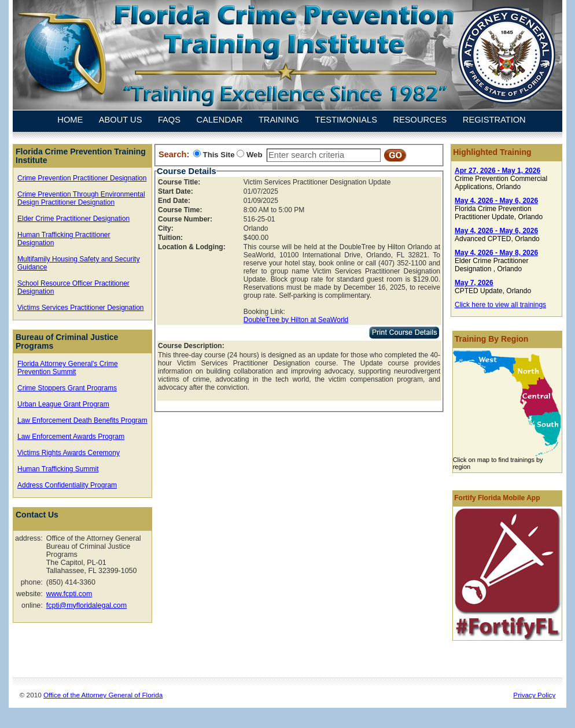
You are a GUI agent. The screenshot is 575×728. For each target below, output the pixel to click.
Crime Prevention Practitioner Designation (82, 178)
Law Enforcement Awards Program (71, 437)
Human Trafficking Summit (58, 469)
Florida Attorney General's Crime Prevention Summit (68, 368)
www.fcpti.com (69, 594)
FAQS (169, 120)
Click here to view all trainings (500, 305)
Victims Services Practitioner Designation (81, 308)
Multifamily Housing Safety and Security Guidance (78, 263)
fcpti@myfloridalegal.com (86, 605)
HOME (70, 120)
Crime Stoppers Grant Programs (67, 388)
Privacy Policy (534, 695)
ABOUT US (121, 120)
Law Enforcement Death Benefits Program (82, 420)
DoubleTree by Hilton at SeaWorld (296, 320)
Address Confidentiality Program (67, 485)
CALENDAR (220, 120)
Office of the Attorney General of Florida (103, 695)
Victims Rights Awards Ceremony (69, 453)
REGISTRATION (494, 120)
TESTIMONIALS (346, 120)
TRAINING (279, 120)
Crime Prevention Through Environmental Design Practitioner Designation (81, 198)
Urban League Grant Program (63, 404)
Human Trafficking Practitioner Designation (64, 239)
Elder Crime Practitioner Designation (73, 219)
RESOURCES (420, 120)
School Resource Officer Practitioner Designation (73, 287)
